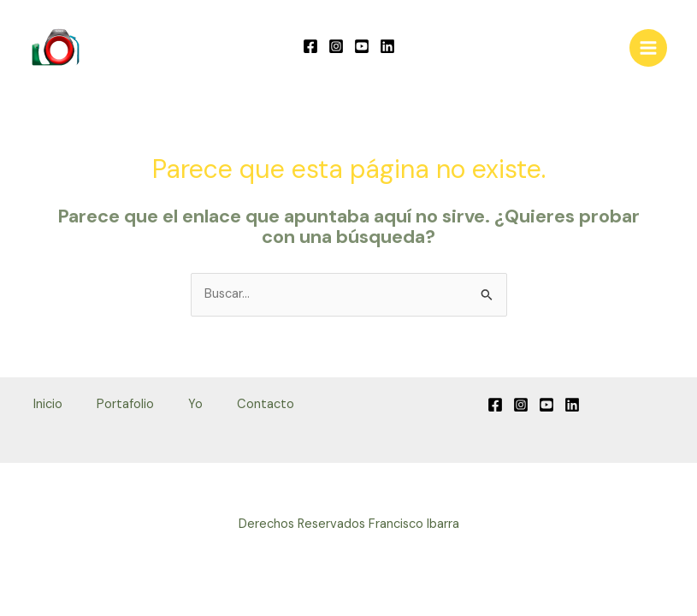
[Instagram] (336, 46)
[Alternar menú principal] (648, 48)
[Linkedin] (387, 46)
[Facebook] (310, 46)
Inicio (48, 404)
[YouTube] (362, 46)
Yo (195, 404)
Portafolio (125, 404)
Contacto (266, 404)
